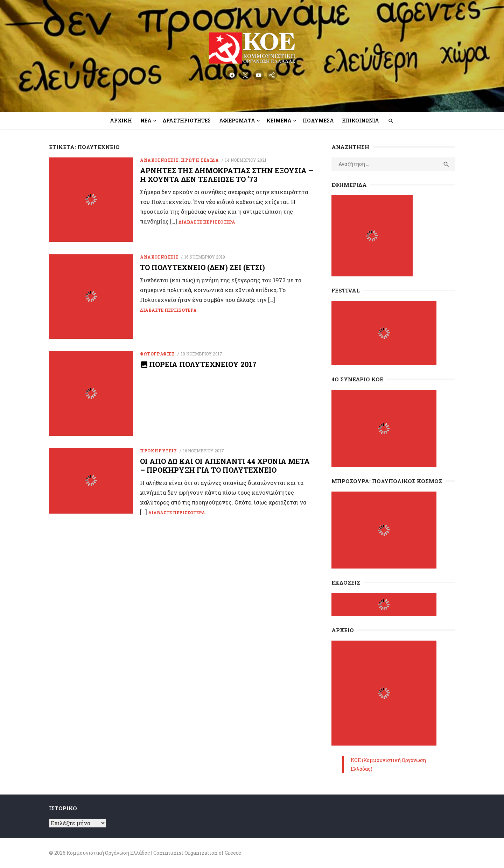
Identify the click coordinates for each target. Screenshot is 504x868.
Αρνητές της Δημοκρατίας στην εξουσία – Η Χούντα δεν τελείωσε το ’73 (227, 175)
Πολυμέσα (318, 121)
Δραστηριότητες (187, 121)
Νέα (146, 121)
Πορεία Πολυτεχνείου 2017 (203, 366)
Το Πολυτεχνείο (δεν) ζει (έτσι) (202, 268)
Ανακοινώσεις (159, 160)
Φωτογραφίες (157, 355)
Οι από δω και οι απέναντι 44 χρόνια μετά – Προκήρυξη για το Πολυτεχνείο (225, 468)
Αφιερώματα (237, 121)
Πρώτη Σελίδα (200, 160)
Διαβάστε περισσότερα (207, 222)
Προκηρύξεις (159, 453)
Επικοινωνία (361, 121)
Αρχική (121, 121)
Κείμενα (279, 121)
